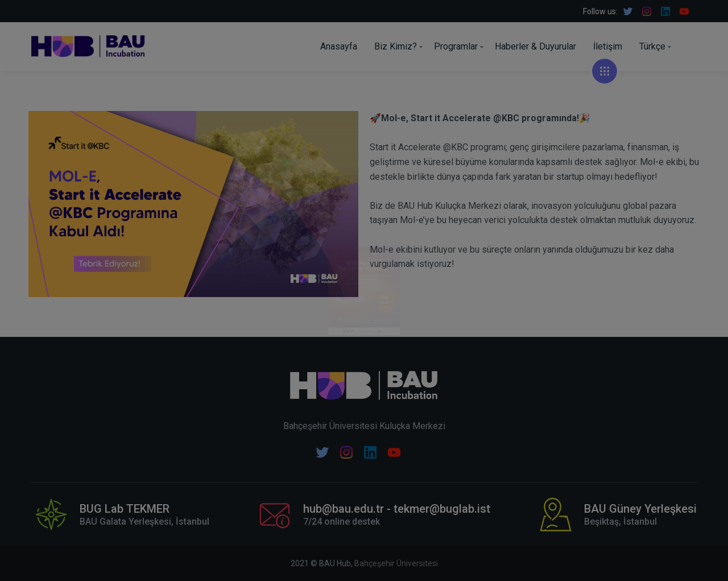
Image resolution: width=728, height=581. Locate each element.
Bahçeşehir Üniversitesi (396, 563)
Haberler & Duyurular (535, 47)
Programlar (456, 47)
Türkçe (652, 47)
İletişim (608, 47)
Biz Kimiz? (396, 47)
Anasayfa (339, 47)
